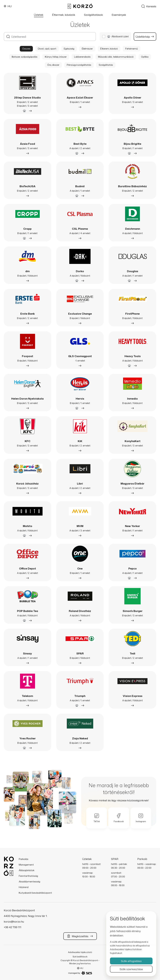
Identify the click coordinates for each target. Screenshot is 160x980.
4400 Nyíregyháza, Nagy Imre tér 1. (26, 916)
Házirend (24, 887)
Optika (145, 57)
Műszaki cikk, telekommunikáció (116, 57)
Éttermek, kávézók (64, 15)
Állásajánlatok (27, 870)
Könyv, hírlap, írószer (56, 57)
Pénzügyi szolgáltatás (79, 65)
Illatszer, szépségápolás (25, 57)
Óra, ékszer (53, 65)
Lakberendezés (82, 57)
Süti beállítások (80, 957)
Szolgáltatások (93, 15)
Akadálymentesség (29, 882)
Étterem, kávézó (109, 49)
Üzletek (39, 15)
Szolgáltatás (106, 65)
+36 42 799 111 (13, 927)
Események (119, 15)
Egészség (69, 49)
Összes (26, 49)
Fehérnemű (132, 49)
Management (26, 865)
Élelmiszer (87, 49)
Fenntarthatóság (28, 876)
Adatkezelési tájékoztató (80, 952)
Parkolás (24, 859)
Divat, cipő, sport (47, 49)
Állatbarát (118, 37)
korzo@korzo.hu (14, 921)
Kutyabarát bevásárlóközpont (35, 893)
